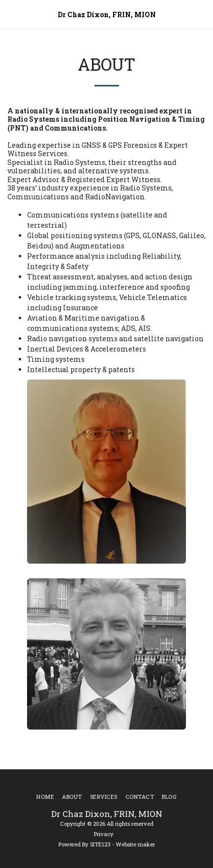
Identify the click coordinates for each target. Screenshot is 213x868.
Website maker (135, 844)
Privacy (104, 834)
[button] (11, 14)
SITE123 (100, 844)
